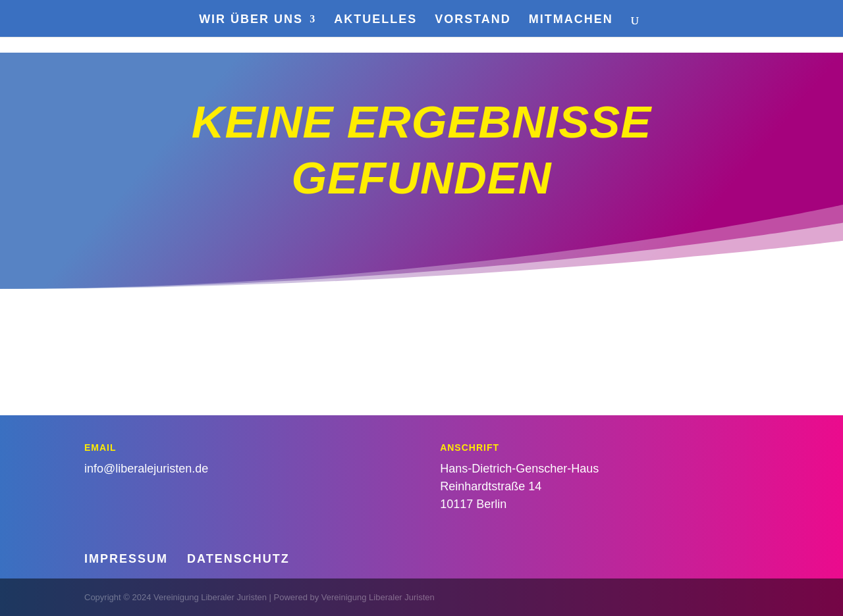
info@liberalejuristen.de (146, 469)
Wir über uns (251, 20)
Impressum (126, 559)
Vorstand (473, 20)
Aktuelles (375, 20)
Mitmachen (571, 20)
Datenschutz (238, 559)
